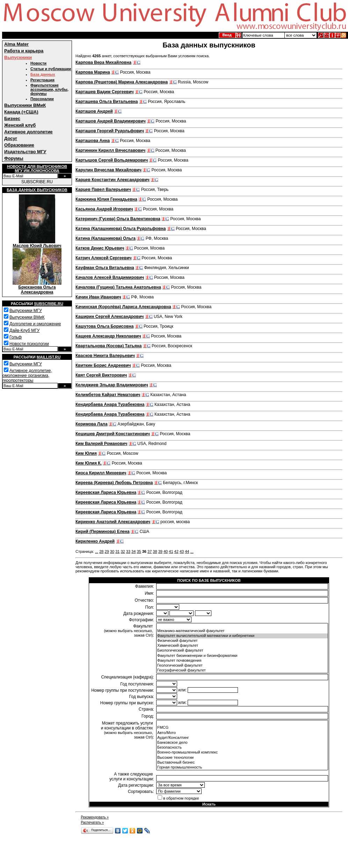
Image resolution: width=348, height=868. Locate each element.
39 (160, 551)
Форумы (14, 158)
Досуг (11, 138)
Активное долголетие (28, 132)
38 (155, 551)
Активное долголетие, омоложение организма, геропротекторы (27, 376)
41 (171, 551)
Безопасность (242, 748)
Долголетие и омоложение (35, 324)
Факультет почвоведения (242, 661)
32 (123, 551)
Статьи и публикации (51, 69)
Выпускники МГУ (26, 311)
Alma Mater (16, 44)
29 (107, 551)
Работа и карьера (24, 51)
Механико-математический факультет (242, 631)
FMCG (242, 728)
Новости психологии (29, 344)
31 (117, 551)
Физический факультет (242, 641)
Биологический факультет (242, 651)
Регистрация (42, 80)
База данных (43, 74)
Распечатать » (92, 822)
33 (128, 551)
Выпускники (18, 57)
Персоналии (42, 99)
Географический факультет (242, 670)
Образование (19, 145)
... (97, 551)
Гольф (16, 337)
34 (133, 551)
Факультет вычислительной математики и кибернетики (242, 636)
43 (182, 551)
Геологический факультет (242, 666)
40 (166, 551)
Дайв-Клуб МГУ (24, 331)
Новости (38, 63)
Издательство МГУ (25, 152)
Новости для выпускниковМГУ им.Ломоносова (37, 169)
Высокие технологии (242, 758)
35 (139, 551)
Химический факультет (242, 646)
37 (150, 551)
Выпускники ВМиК (25, 105)
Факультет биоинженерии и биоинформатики (242, 656)
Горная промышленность (242, 767)
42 (176, 551)
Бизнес (12, 118)
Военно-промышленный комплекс (242, 752)
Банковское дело (242, 743)
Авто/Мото (242, 733)
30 (112, 551)
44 (187, 551)
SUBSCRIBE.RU (37, 182)
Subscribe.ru (49, 304)
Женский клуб (20, 125)
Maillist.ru (49, 357)
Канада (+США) (21, 112)
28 (101, 551)
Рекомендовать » (95, 817)
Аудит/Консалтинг (242, 738)
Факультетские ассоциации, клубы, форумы (49, 89)
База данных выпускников (37, 190)
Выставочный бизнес (242, 763)
